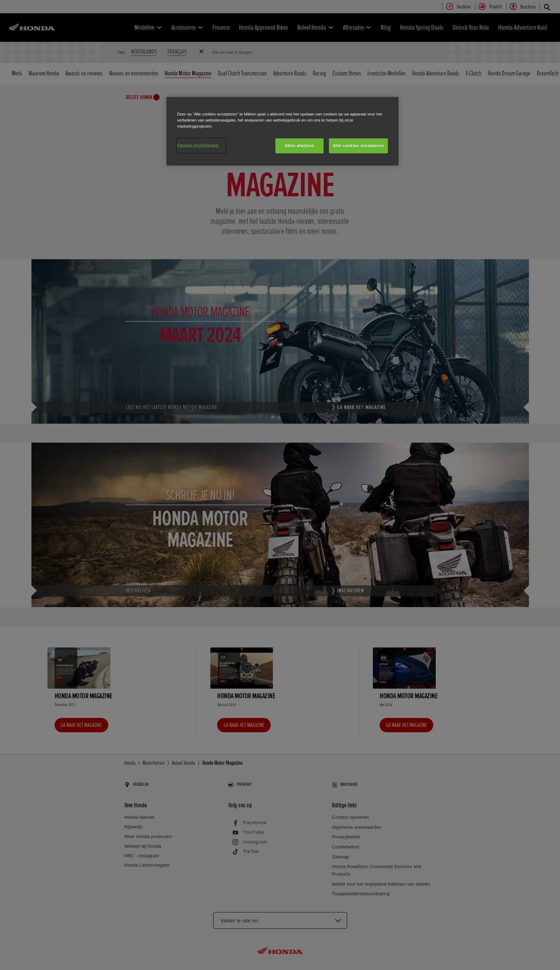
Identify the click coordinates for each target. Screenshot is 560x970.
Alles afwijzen (299, 146)
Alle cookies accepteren (358, 146)
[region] (282, 131)
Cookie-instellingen (198, 145)
